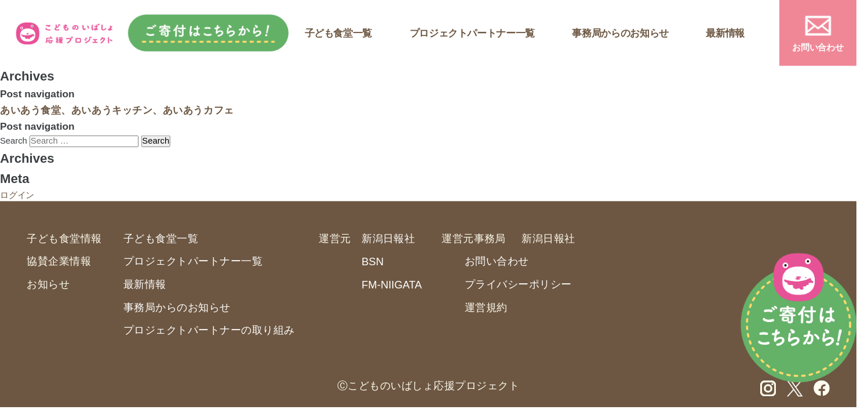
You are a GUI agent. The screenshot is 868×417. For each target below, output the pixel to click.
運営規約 (486, 307)
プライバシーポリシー (518, 284)
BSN (373, 262)
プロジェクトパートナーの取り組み (209, 330)
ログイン (17, 195)
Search (14, 141)
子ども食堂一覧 (338, 33)
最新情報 (725, 33)
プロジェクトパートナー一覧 (472, 33)
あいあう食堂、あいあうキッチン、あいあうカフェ (117, 110)
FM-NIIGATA (392, 285)
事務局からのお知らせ (620, 33)
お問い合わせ (818, 47)
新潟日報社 (388, 238)
